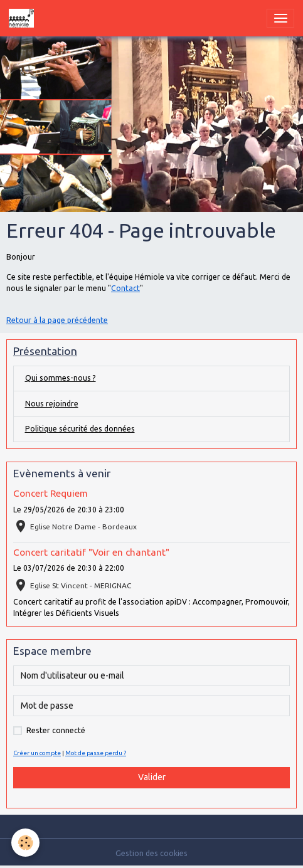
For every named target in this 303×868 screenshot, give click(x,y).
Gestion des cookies (151, 853)
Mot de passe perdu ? (96, 753)
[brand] (24, 18)
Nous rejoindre (52, 404)
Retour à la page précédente (57, 320)
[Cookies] (25, 843)
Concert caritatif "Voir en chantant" (91, 552)
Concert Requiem (50, 493)
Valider (152, 777)
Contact (125, 288)
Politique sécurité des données (80, 429)
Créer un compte (37, 753)
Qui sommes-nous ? (61, 378)
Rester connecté (56, 730)
